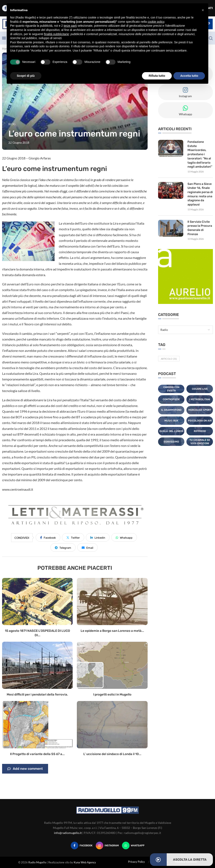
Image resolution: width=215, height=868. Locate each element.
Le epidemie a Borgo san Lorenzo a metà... (112, 631)
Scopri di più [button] (26, 76)
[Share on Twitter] (73, 537)
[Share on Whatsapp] (124, 537)
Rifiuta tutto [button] (157, 76)
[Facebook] (82, 845)
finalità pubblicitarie (56, 34)
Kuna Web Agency (85, 862)
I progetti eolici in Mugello (112, 694)
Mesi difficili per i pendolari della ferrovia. (37, 694)
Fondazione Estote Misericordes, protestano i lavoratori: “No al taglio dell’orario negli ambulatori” (200, 154)
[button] (203, 10)
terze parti (70, 26)
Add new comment (25, 769)
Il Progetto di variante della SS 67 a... (37, 754)
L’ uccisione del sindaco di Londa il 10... (112, 754)
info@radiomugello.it (68, 833)
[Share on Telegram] (63, 547)
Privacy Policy (136, 862)
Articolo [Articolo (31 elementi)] (169, 358)
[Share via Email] (87, 547)
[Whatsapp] (133, 845)
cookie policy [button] (156, 22)
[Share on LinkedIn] (98, 537)
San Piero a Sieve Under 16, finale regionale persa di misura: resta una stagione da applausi (200, 194)
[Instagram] (107, 845)
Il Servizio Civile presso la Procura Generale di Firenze (200, 228)
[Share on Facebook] (48, 537)
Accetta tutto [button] (189, 76)
